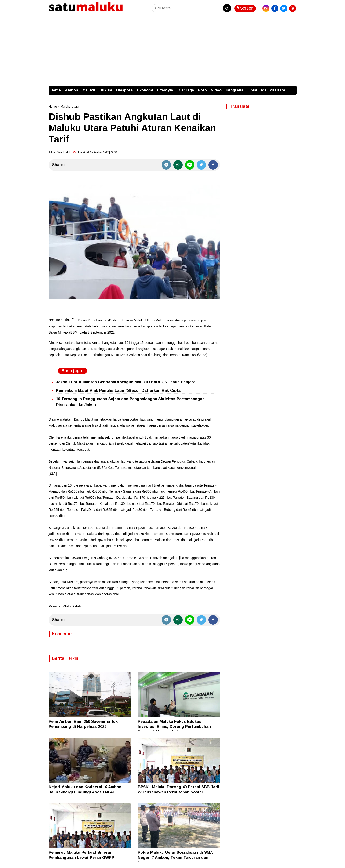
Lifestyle (165, 90)
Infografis (234, 90)
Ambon (72, 90)
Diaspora (124, 90)
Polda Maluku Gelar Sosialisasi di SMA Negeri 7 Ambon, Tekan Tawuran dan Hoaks (175, 858)
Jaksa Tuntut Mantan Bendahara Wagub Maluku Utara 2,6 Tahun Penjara (126, 382)
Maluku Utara (273, 90)
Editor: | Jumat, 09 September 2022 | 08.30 (83, 152)
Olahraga (186, 90)
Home (56, 90)
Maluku (89, 90)
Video (216, 90)
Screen (245, 8)
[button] (292, 88)
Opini (252, 90)
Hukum (106, 90)
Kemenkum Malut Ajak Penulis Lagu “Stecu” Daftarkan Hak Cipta (118, 390)
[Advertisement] (173, 51)
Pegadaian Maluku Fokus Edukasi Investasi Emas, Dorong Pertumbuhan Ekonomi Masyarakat (174, 727)
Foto (202, 90)
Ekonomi (145, 90)
